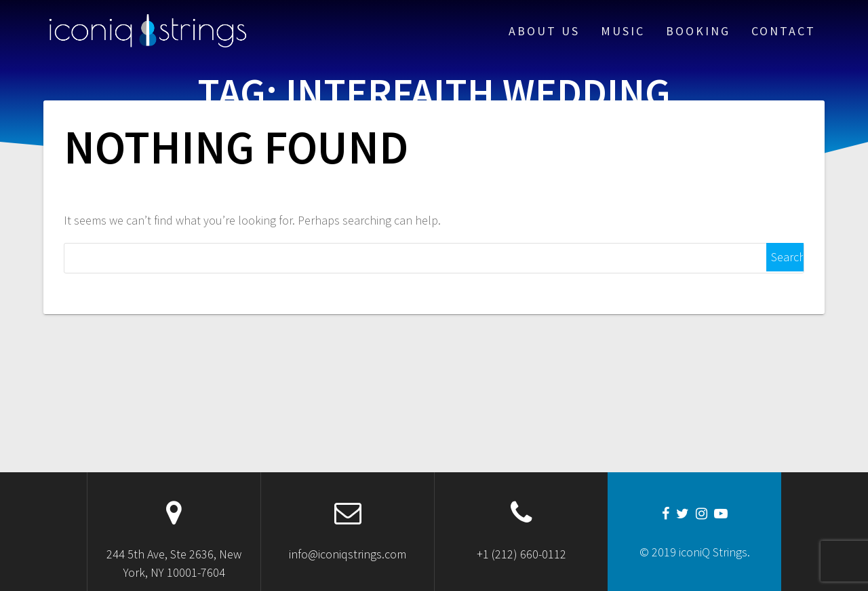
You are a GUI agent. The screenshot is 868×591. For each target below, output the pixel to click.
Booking (698, 31)
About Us (544, 31)
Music (623, 31)
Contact (784, 31)
